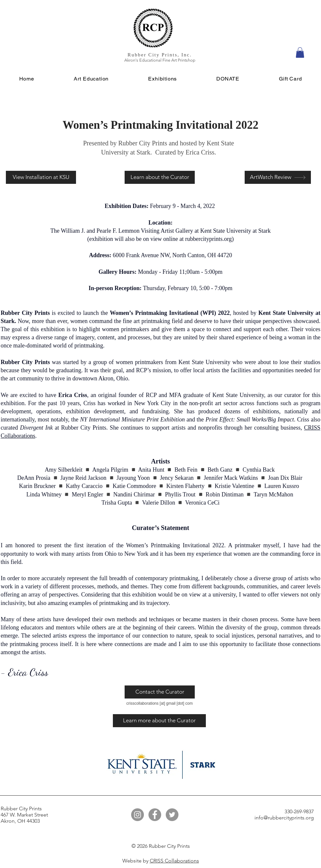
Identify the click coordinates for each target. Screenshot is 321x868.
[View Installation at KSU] (41, 177)
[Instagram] (138, 815)
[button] (300, 52)
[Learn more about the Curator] (159, 721)
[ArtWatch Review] (278, 177)
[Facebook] (155, 815)
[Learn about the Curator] (160, 177)
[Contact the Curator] (160, 692)
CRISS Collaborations (174, 861)
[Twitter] (172, 815)
